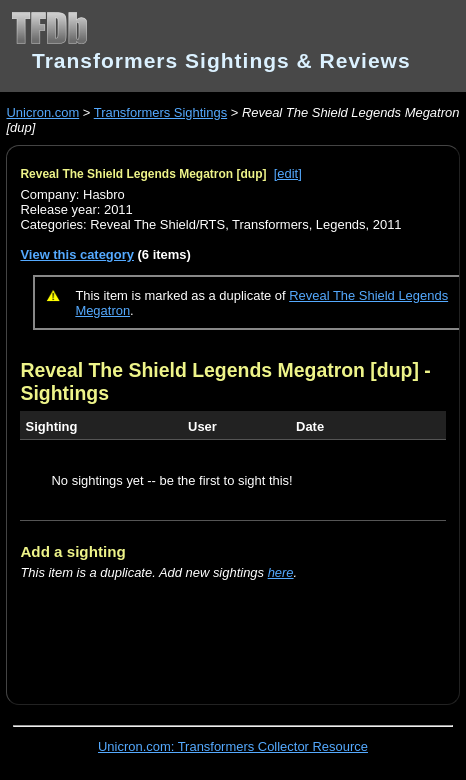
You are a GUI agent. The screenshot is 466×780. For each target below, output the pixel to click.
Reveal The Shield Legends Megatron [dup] (143, 174)
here (281, 572)
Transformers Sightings (160, 112)
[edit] (288, 173)
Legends (341, 224)
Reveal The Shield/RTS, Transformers (199, 224)
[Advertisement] (242, 631)
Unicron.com (42, 112)
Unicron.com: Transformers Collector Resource (233, 746)
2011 (387, 224)
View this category (77, 254)
